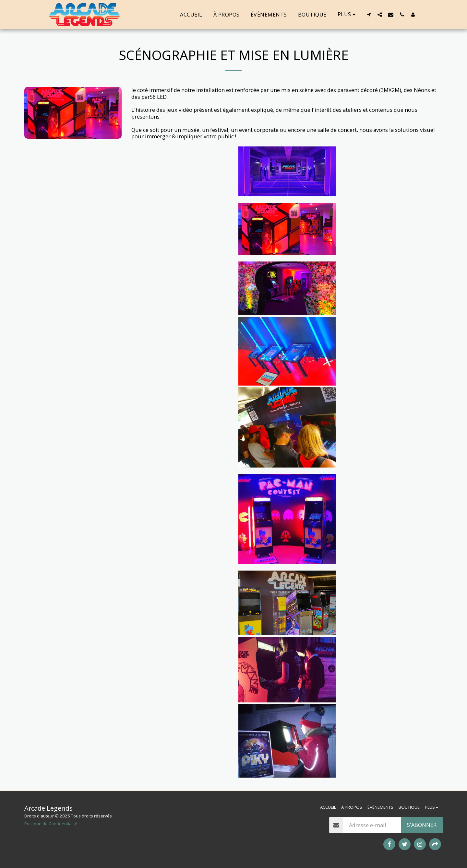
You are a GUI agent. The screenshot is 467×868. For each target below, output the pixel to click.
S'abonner (422, 825)
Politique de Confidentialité (51, 824)
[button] (369, 14)
